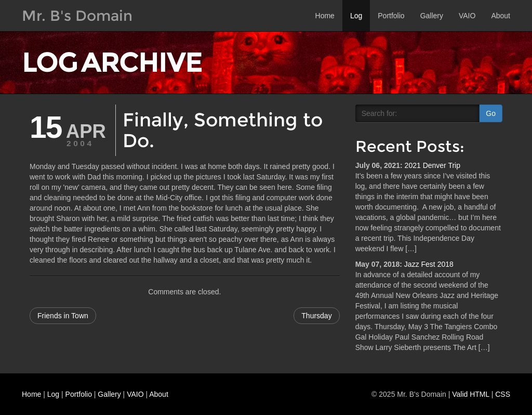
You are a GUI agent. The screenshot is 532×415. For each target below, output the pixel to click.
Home (325, 16)
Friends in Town (63, 316)
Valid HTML (471, 394)
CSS (503, 394)
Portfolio (391, 16)
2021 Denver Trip (433, 165)
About (501, 16)
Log (356, 16)
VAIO (467, 16)
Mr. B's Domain (77, 16)
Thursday (316, 316)
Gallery (432, 16)
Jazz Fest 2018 (429, 264)
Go (491, 113)
